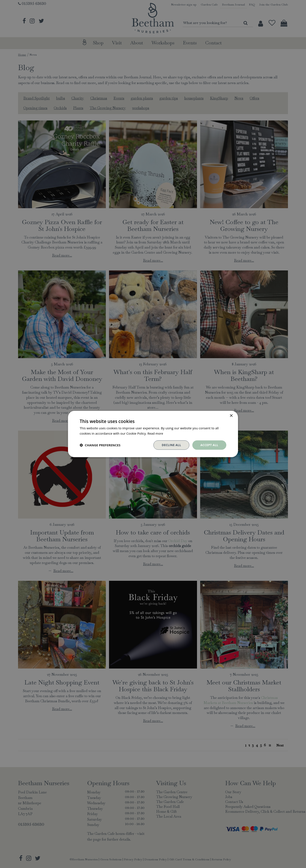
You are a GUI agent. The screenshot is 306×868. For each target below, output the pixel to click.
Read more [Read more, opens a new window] (156, 433)
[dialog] (153, 434)
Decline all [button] (171, 445)
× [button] (231, 416)
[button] (100, 445)
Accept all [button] (209, 445)
